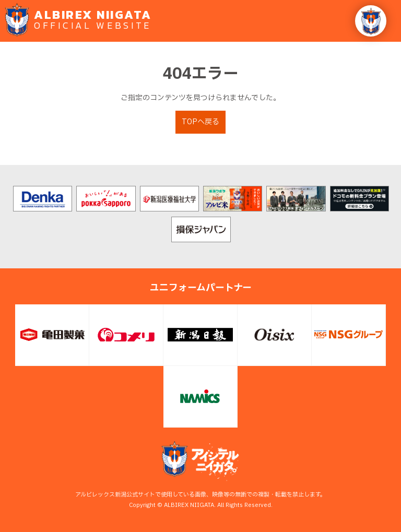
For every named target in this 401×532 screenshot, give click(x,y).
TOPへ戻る (200, 122)
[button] (371, 21)
